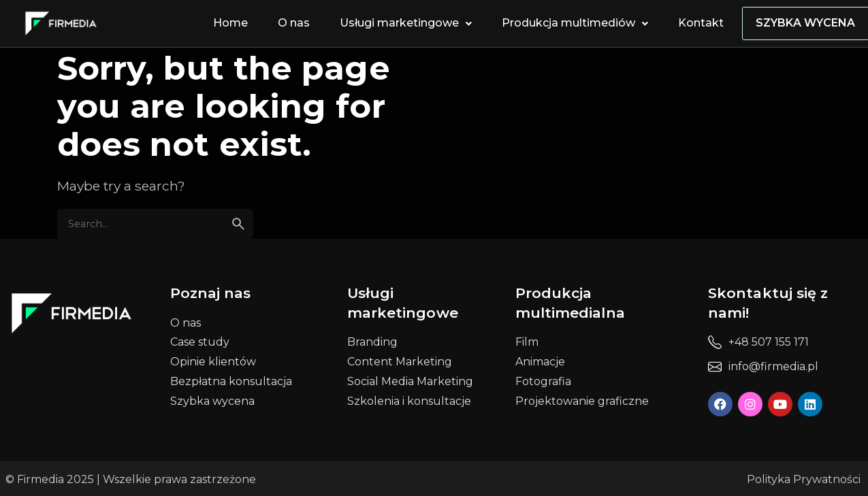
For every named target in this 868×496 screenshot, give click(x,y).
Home (232, 23)
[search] (238, 224)
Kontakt (703, 23)
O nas (296, 23)
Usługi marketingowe (408, 23)
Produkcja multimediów (577, 23)
